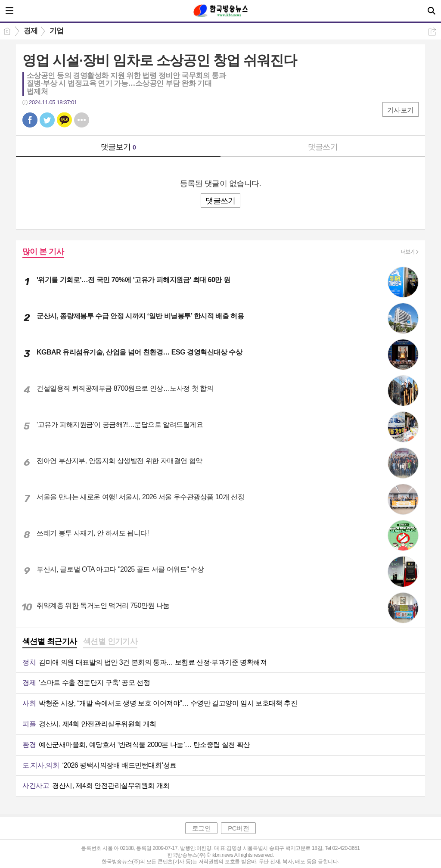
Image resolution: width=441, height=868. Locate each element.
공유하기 (432, 32)
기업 (57, 31)
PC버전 (238, 828)
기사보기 (401, 110)
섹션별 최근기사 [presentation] (50, 641)
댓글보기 (118, 147)
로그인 (202, 828)
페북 (30, 120)
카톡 (64, 120)
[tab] (50, 642)
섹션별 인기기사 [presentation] (110, 641)
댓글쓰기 (323, 147)
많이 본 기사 (43, 252)
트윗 (47, 120)
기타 (82, 120)
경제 (31, 31)
